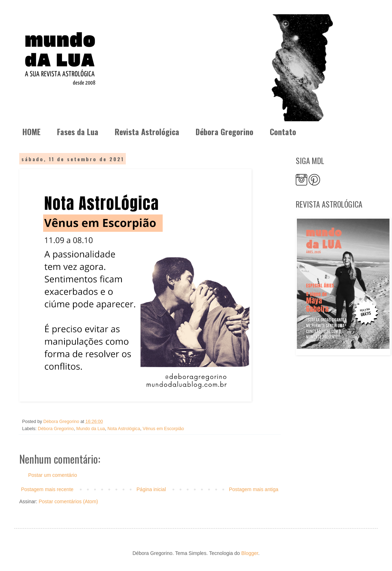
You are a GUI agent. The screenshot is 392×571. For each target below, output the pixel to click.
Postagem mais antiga (254, 489)
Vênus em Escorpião (163, 429)
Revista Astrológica (147, 132)
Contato (283, 132)
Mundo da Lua (91, 429)
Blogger (250, 553)
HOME (32, 132)
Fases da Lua (78, 132)
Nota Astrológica (124, 429)
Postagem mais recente (47, 489)
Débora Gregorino (225, 132)
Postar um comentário (53, 475)
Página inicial (151, 489)
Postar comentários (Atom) (68, 501)
